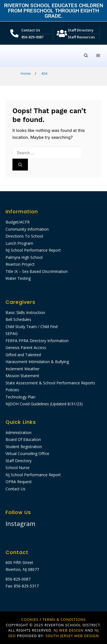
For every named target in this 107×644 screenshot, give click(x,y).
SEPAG (12, 333)
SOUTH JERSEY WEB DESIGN (72, 636)
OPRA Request (19, 482)
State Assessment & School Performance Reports (50, 383)
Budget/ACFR (18, 222)
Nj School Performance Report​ (33, 475)
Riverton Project (20, 264)
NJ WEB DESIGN (69, 630)
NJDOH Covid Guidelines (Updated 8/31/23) (44, 404)
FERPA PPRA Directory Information (37, 341)
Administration (19, 433)
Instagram (20, 523)
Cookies (30, 619)
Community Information (27, 229)
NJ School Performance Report (33, 250)
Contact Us (31, 30)
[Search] (20, 165)
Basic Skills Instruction (25, 312)
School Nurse (18, 468)
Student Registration (24, 447)
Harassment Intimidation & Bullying (37, 362)
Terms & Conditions (64, 619)
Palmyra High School (24, 257)
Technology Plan (20, 397)
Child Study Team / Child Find (32, 327)
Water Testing (18, 278)
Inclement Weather (23, 369)
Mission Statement (22, 376)
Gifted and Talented (23, 355)
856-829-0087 (32, 37)
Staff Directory (81, 30)
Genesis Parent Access (26, 348)
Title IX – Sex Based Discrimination (37, 271)
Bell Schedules (18, 319)
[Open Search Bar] (86, 56)
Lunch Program (19, 243)
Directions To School (24, 236)
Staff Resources (81, 37)
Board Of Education (23, 439)
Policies (12, 390)
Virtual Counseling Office (27, 453)
